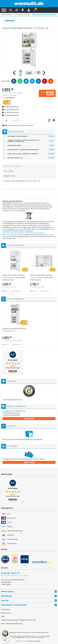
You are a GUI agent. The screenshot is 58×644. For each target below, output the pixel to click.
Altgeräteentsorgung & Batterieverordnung (18, 620)
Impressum (6, 609)
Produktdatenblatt (11, 107)
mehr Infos (29, 419)
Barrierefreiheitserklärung (12, 623)
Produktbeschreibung (13, 166)
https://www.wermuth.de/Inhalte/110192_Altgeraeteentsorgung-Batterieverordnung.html (24, 234)
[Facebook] (14, 81)
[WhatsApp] (20, 81)
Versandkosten (39, 636)
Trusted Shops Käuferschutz (12, 400)
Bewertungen (9, 176)
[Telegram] (26, 81)
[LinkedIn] (38, 81)
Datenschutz (6, 613)
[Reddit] (51, 81)
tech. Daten (9, 171)
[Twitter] (32, 81)
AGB (3, 616)
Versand (20, 93)
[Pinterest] (45, 81)
